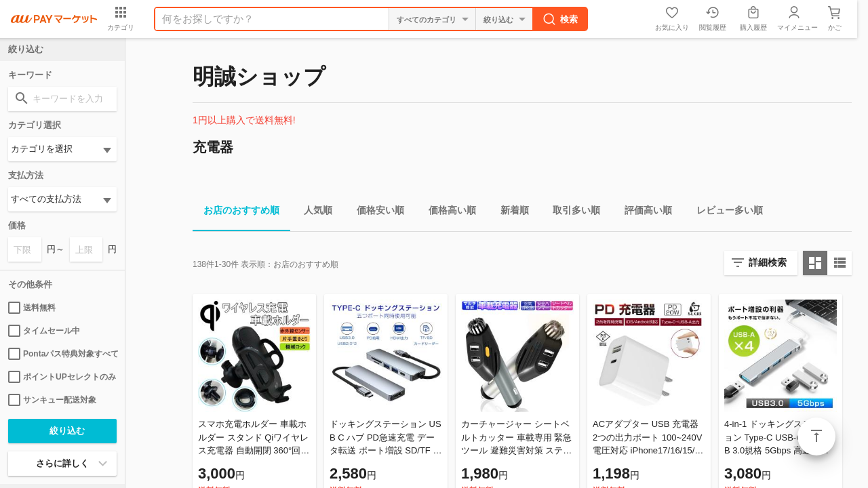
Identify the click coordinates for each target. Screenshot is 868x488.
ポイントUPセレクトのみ (62, 377)
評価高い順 (643, 212)
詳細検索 (768, 262)
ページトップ (816, 436)
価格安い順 (375, 212)
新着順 (509, 212)
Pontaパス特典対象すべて (62, 354)
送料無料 (32, 308)
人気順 (313, 212)
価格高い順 (447, 212)
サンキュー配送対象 (52, 400)
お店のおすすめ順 (236, 212)
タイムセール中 (44, 331)
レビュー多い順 (724, 212)
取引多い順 (571, 212)
